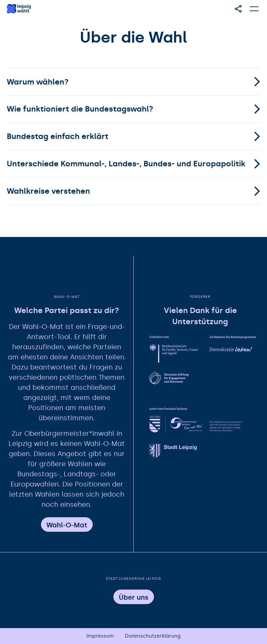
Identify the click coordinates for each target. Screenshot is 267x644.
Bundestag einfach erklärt (58, 136)
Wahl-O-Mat (67, 525)
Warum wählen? (38, 82)
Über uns (134, 597)
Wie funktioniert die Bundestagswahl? (80, 109)
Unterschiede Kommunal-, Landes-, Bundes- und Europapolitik (126, 164)
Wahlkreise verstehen (48, 191)
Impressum (100, 636)
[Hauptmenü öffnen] (254, 9)
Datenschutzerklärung (153, 636)
